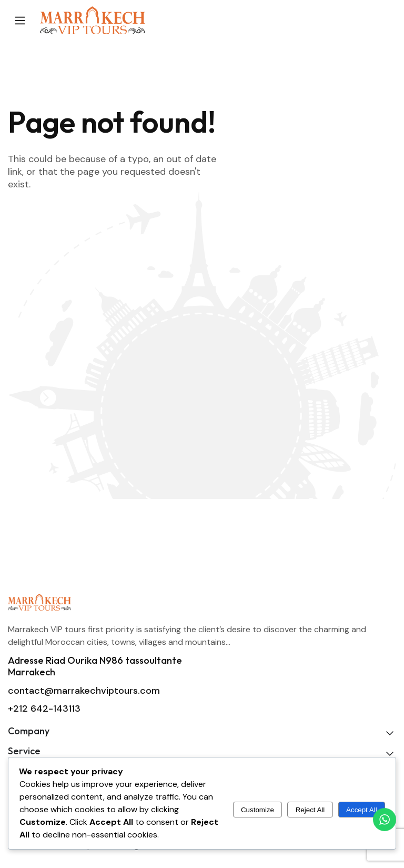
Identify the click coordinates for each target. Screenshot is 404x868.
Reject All (310, 810)
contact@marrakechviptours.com (84, 691)
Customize (257, 810)
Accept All (362, 810)
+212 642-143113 (44, 709)
